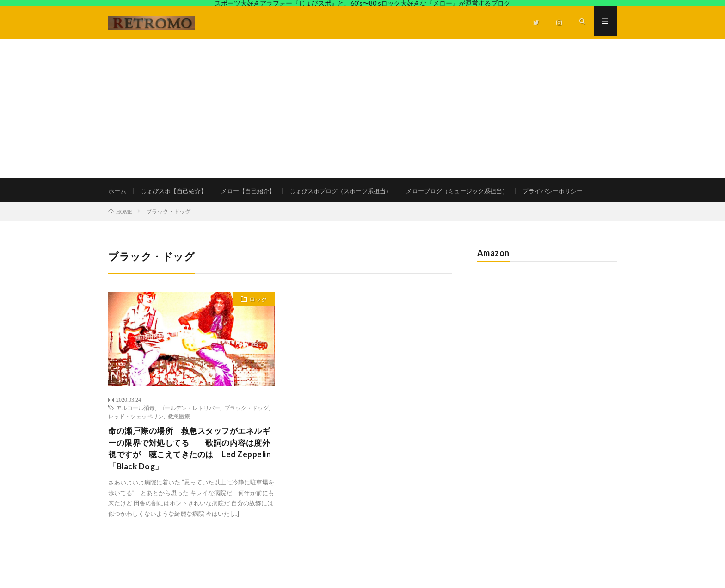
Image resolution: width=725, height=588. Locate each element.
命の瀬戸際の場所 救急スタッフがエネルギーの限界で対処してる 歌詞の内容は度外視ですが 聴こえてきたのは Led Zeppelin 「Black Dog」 (190, 470)
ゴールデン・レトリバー (190, 428)
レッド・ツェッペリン (136, 436)
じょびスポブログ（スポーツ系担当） (355, 191)
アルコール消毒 (135, 428)
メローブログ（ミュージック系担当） (479, 191)
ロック (257, 320)
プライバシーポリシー (148, 208)
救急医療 (179, 436)
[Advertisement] (362, 108)
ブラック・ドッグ (246, 428)
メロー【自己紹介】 (257, 191)
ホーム (118, 191)
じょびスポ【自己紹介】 (178, 191)
